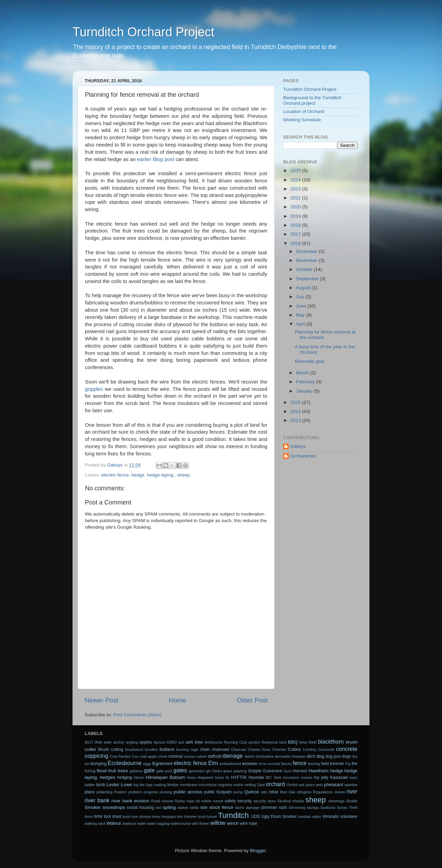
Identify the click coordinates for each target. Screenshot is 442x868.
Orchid (292, 785)
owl (301, 785)
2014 (296, 411)
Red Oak (288, 792)
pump (238, 792)
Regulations (323, 792)
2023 (296, 189)
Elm (213, 763)
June (302, 306)
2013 (296, 420)
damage (233, 756)
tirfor (98, 817)
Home (177, 700)
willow (218, 823)
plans (90, 792)
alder (108, 742)
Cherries (279, 749)
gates (180, 770)
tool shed (113, 817)
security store (265, 801)
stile (204, 808)
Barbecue (270, 742)
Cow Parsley (120, 756)
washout (129, 823)
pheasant (334, 785)
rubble (206, 801)
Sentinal (284, 801)
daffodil (215, 756)
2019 (296, 216)
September (308, 279)
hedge (138, 475)
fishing (90, 771)
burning (182, 749)
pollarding (104, 792)
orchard (275, 784)
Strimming (297, 808)
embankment (230, 764)
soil (158, 808)
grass (228, 771)
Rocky (180, 801)
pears (310, 785)
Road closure (162, 801)
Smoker (93, 807)
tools (126, 817)
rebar (273, 792)
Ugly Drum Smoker (279, 817)
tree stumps (141, 817)
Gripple (255, 771)
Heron (139, 777)
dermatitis (283, 756)
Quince (252, 792)
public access (188, 792)
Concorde (326, 749)
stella (194, 808)
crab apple (148, 756)
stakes (183, 808)
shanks (298, 801)
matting (160, 785)
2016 (296, 243)
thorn (89, 817)
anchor (119, 742)
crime (163, 756)
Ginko (217, 771)
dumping (99, 764)
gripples (94, 389)
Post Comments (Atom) (137, 715)
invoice (307, 777)
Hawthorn (318, 771)
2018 (296, 225)
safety (230, 801)
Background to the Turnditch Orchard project (312, 100)
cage (194, 749)
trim (180, 817)
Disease (299, 756)
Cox (135, 756)
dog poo (333, 756)
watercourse (181, 823)
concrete (347, 749)
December (307, 251)
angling (132, 742)
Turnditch (233, 815)
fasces (286, 764)
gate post (164, 771)
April (301, 324)
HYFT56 (239, 777)
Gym (287, 771)
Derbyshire (265, 756)
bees (303, 742)
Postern (120, 792)
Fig (348, 764)
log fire (139, 785)
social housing (140, 808)
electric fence (115, 475)
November (307, 260)
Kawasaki (339, 777)
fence (300, 763)
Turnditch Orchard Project (143, 32)
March (303, 373)
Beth (313, 742)
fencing (314, 764)
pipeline (351, 785)
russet (218, 801)
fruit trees (118, 771)
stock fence (221, 807)
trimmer (191, 817)
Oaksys (298, 446)
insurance (291, 777)
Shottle (352, 801)
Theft (353, 808)
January (305, 391)
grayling (240, 771)
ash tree (194, 742)
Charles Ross (259, 749)
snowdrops (114, 807)
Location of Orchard (304, 111)
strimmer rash (274, 808)
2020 (296, 207)
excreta (274, 764)
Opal (261, 785)
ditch (311, 756)
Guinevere (272, 771)
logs (149, 785)
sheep (184, 475)
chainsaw (220, 749)
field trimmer (333, 764)
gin (208, 771)
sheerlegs (337, 801)
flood (102, 771)
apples (146, 742)
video (317, 817)
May (301, 315)
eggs (147, 764)
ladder (90, 785)
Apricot (159, 742)
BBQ (293, 742)
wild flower (201, 823)
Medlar (173, 785)
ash (181, 742)
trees (156, 817)
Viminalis (330, 817)
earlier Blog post (156, 159)
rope (190, 801)
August (304, 288)
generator (197, 771)
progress (151, 792)
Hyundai (256, 777)
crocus (189, 756)
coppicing (96, 756)
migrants (225, 785)
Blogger (258, 851)
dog (321, 756)
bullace (167, 749)
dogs (346, 756)
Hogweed (205, 777)
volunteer (349, 817)
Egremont (162, 763)
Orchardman (303, 456)
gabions (136, 771)
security (244, 801)
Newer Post (102, 700)
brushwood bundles (141, 749)
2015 (296, 402)
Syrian (342, 808)
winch (233, 823)
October (305, 269)
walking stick (95, 823)
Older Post (252, 700)
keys (354, 777)
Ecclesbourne (125, 763)
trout (202, 817)
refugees (304, 792)
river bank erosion (131, 801)
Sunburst (328, 808)
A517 (89, 742)
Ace (98, 742)
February (306, 382)
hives (191, 777)
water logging (158, 823)
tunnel (212, 817)
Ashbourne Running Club (226, 742)
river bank (97, 800)
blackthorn (331, 742)
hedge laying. (161, 475)
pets (319, 785)
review (340, 792)
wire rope (249, 823)
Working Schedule (302, 120)
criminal (175, 756)
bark (283, 742)
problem (135, 792)
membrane (189, 785)
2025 (296, 171)
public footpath (218, 792)
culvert (201, 756)
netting (250, 785)
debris (249, 756)
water (142, 823)
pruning (166, 792)
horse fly (222, 777)
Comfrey (310, 749)
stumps (313, 808)
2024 (296, 180)
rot (198, 801)
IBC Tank (273, 777)
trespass (169, 817)
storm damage (247, 808)
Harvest (300, 771)
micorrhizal (208, 785)
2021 (296, 198)
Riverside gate (310, 361)
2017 (296, 234)
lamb (100, 785)
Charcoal (238, 749)
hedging (124, 777)
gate (149, 770)
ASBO (172, 742)
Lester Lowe (119, 785)
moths (238, 785)
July (301, 297)
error (263, 764)
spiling (169, 807)
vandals (304, 817)
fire (354, 764)
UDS (256, 817)
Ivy (317, 777)
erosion (250, 763)
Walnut (114, 823)
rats (264, 792)
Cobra (294, 749)
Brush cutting (111, 749)
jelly (325, 777)
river (352, 791)
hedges (108, 777)
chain (205, 749)
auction (254, 742)
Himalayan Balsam (165, 777)
